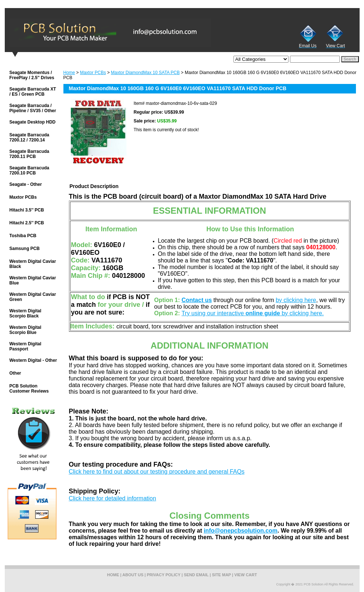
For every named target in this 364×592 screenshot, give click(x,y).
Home (69, 73)
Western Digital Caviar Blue (33, 280)
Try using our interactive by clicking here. (253, 313)
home (113, 575)
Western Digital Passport (25, 346)
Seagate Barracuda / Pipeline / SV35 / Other (33, 108)
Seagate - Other (26, 184)
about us (133, 575)
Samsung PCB (25, 249)
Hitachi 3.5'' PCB (27, 210)
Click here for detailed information (113, 498)
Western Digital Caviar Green (33, 297)
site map (221, 575)
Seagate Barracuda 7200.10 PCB (30, 170)
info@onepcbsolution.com (241, 531)
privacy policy (164, 575)
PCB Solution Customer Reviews (29, 389)
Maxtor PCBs (93, 73)
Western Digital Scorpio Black (25, 313)
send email (196, 575)
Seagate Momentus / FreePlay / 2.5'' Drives (32, 75)
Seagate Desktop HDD (33, 122)
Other (15, 373)
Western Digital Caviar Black (33, 264)
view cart (246, 575)
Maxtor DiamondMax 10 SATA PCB (146, 73)
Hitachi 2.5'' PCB (27, 223)
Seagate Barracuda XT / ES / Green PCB (33, 92)
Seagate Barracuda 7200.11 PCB (30, 154)
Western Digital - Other (33, 360)
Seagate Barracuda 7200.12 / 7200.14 (30, 137)
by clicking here (296, 300)
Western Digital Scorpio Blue (25, 330)
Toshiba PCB (23, 236)
